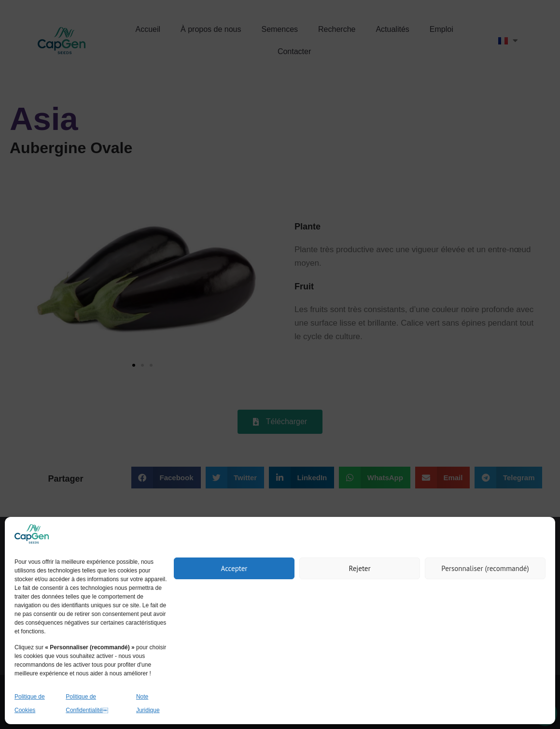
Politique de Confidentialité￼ (87, 703)
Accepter (234, 568)
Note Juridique (148, 703)
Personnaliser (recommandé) (485, 568)
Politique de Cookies (30, 703)
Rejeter (359, 568)
